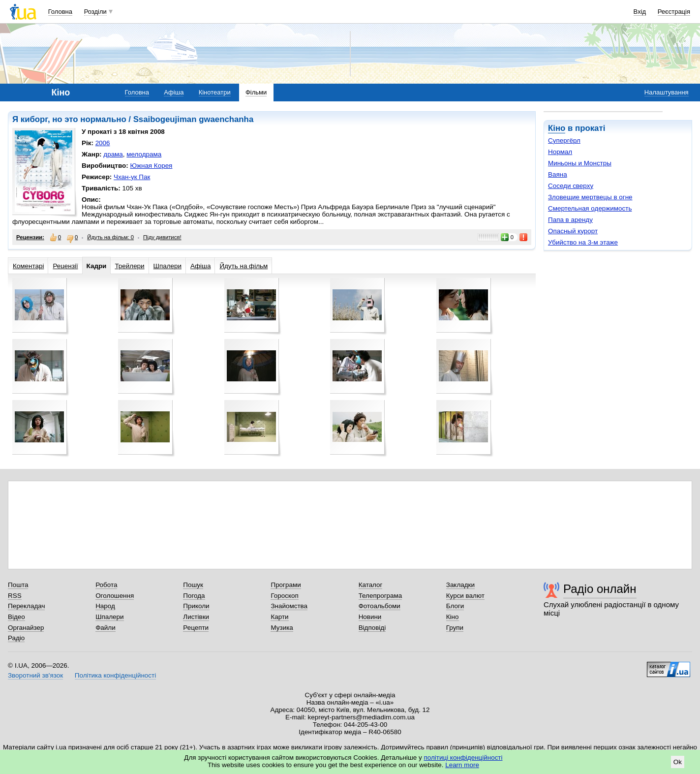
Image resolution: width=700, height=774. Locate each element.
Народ (105, 606)
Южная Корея (151, 166)
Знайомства (289, 606)
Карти (279, 617)
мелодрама (144, 154)
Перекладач (26, 606)
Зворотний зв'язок (35, 675)
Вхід (640, 12)
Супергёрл (564, 140)
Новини (370, 617)
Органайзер (26, 628)
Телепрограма (380, 596)
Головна (60, 12)
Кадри (97, 266)
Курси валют (465, 596)
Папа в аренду (570, 220)
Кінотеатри (215, 92)
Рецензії (65, 266)
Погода (194, 596)
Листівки (196, 617)
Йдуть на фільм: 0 (110, 237)
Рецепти (196, 628)
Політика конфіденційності (115, 675)
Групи (455, 628)
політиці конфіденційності (463, 758)
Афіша (174, 92)
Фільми (256, 92)
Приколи (196, 606)
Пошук (193, 585)
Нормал (560, 152)
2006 (103, 143)
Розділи (95, 12)
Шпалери (167, 266)
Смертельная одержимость (590, 208)
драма (113, 154)
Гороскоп (284, 596)
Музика (282, 628)
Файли (106, 628)
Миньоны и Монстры (580, 163)
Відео (16, 617)
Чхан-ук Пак (132, 177)
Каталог (371, 585)
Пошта (18, 585)
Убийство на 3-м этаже (583, 242)
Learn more (462, 765)
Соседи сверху (571, 186)
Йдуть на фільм (243, 266)
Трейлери (129, 266)
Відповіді (372, 628)
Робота (106, 585)
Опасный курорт (573, 231)
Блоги (455, 606)
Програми (286, 585)
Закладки (460, 585)
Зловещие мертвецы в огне (590, 197)
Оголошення (115, 596)
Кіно (557, 128)
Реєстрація (674, 12)
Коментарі (28, 266)
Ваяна (558, 174)
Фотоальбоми (380, 606)
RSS (15, 596)
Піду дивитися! (162, 237)
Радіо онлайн (600, 589)
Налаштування (667, 92)
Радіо (16, 638)
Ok (678, 762)
